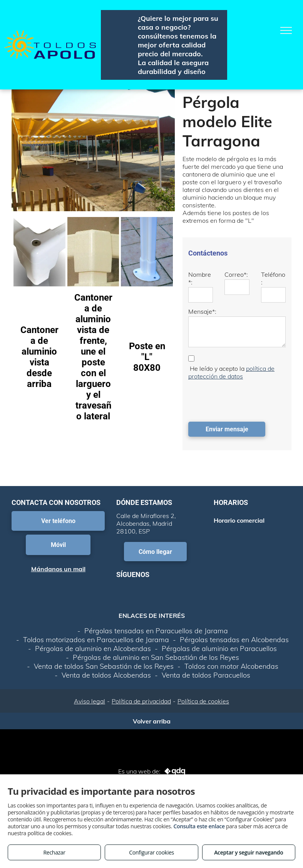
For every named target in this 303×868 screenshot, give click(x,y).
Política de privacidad (141, 701)
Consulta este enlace (199, 826)
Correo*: (236, 274)
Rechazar (54, 852)
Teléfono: (273, 278)
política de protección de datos (231, 372)
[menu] (286, 30)
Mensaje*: (202, 311)
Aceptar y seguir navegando (249, 852)
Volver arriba (152, 721)
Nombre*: (200, 278)
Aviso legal (90, 701)
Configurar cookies (151, 852)
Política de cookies (203, 701)
